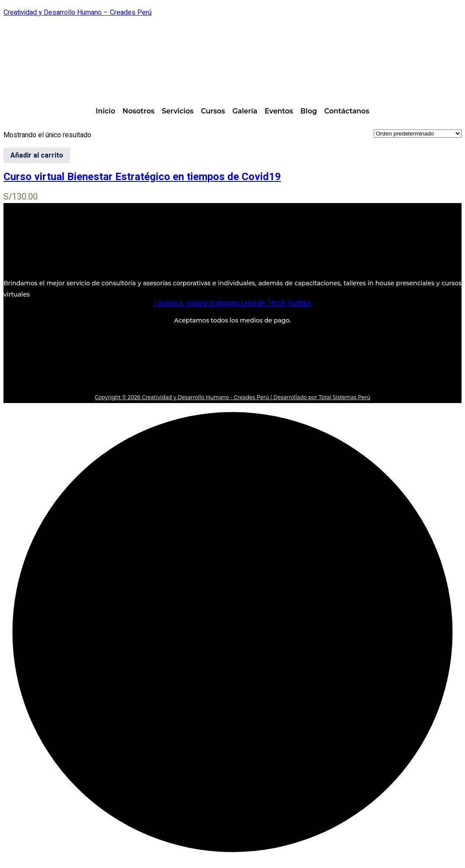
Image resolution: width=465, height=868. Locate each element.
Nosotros (139, 111)
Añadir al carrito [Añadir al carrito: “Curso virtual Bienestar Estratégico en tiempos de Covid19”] (37, 155)
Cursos (213, 111)
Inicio (105, 111)
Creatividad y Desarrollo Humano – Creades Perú (77, 13)
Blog (309, 111)
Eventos (279, 111)
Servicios (178, 111)
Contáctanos (347, 111)
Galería (245, 111)
